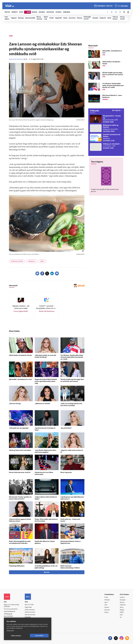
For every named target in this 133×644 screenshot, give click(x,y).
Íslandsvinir (32, 261)
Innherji (122, 597)
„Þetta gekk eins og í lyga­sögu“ (19, 428)
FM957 (122, 612)
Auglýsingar (28, 607)
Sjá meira (47, 572)
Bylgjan (122, 610)
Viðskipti (107, 600)
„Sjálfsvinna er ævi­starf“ (43, 404)
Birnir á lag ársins (66, 473)
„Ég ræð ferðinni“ (66, 428)
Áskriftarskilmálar (30, 615)
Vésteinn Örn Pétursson (16, 59)
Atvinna (122, 603)
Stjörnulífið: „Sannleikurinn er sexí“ (21, 380)
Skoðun (107, 607)
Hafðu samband (30, 610)
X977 (121, 615)
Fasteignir (123, 600)
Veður (122, 607)
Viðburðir (123, 605)
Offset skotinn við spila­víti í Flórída (20, 355)
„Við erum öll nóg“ (15, 404)
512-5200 (31, 605)
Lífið (106, 605)
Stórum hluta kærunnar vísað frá (20, 473)
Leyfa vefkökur (39, 636)
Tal (121, 617)
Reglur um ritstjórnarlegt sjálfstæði (11, 606)
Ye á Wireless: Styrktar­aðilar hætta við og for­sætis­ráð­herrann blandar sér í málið (72, 357)
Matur (42, 261)
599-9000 (10, 616)
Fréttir (106, 597)
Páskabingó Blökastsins (17, 566)
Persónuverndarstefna (11, 609)
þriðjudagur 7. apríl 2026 (105, 6)
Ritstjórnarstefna (30, 612)
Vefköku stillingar (16, 636)
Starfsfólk (28, 617)
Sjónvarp (107, 610)
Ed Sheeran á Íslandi (17, 261)
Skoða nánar (10, 630)
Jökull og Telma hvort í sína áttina (20, 450)
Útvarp (106, 612)
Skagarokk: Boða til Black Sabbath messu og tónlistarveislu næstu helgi (46, 381)
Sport (106, 603)
